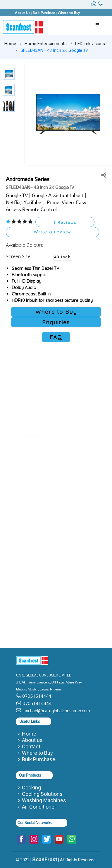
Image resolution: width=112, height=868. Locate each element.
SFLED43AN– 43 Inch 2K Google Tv (54, 50)
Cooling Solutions (42, 794)
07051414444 (36, 703)
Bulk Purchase (39, 759)
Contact (31, 747)
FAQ (56, 337)
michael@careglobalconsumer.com (56, 711)
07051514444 (36, 696)
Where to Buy (37, 753)
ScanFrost (45, 859)
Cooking (31, 788)
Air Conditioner (39, 807)
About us (32, 740)
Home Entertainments (46, 44)
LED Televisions (90, 44)
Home (10, 44)
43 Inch (62, 257)
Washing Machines (44, 800)
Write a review (52, 232)
